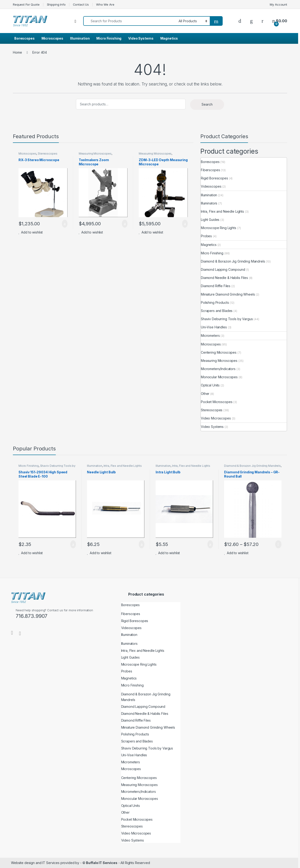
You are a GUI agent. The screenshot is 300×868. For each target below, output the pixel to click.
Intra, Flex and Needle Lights (222, 211)
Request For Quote (26, 4)
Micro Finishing (109, 38)
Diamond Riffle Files (216, 286)
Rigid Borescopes (214, 178)
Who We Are (105, 4)
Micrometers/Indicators (218, 369)
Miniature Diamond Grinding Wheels (228, 294)
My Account (278, 4)
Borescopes (24, 38)
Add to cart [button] (65, 224)
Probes (206, 236)
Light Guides (210, 220)
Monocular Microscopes (219, 377)
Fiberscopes (210, 170)
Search (207, 104)
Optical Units (210, 385)
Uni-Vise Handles (214, 327)
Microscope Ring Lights (219, 228)
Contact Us (81, 4)
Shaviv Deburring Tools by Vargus (227, 319)
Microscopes (52, 38)
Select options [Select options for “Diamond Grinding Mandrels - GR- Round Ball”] (278, 544)
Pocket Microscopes (217, 402)
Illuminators (209, 203)
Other (205, 394)
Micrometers (210, 336)
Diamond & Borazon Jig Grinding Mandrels (233, 261)
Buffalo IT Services (102, 863)
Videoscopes (211, 186)
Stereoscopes (47, 154)
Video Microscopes (216, 418)
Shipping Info (56, 4)
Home (17, 52)
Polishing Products (215, 302)
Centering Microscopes (219, 352)
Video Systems (141, 38)
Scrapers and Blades (217, 311)
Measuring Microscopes (95, 154)
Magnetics (169, 38)
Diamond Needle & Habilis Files (224, 278)
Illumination (80, 38)
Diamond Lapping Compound (223, 269)
